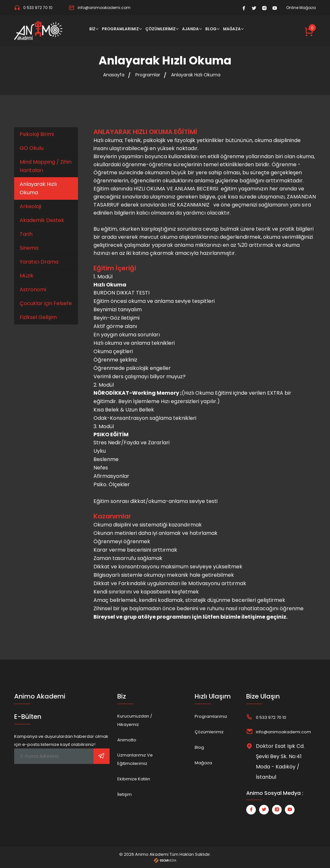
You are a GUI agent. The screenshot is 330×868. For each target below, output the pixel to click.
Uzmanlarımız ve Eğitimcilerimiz (135, 759)
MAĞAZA (232, 29)
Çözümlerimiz (209, 732)
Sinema (29, 248)
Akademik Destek (42, 220)
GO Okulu (32, 148)
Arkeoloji (30, 206)
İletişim (125, 794)
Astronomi (33, 289)
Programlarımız (211, 716)
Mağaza (203, 763)
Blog (199, 747)
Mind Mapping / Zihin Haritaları (46, 166)
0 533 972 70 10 (33, 8)
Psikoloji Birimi (37, 134)
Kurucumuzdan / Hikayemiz (135, 720)
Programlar (148, 75)
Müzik (27, 276)
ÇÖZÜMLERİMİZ (160, 29)
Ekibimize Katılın (134, 779)
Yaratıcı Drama (39, 262)
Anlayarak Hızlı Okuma (196, 75)
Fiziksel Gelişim (38, 317)
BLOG (211, 29)
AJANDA (190, 29)
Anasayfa (114, 75)
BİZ (92, 29)
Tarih (26, 234)
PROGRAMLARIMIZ (120, 29)
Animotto (127, 740)
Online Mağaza (301, 8)
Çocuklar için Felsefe (46, 303)
